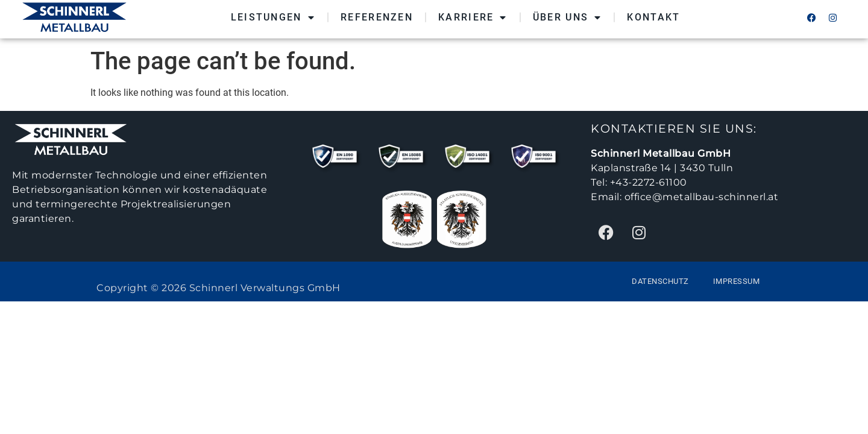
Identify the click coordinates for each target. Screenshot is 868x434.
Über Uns (568, 14)
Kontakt (653, 14)
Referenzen (377, 14)
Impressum (737, 281)
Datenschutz (660, 281)
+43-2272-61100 (649, 182)
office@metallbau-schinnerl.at (702, 197)
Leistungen (273, 14)
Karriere (473, 14)
